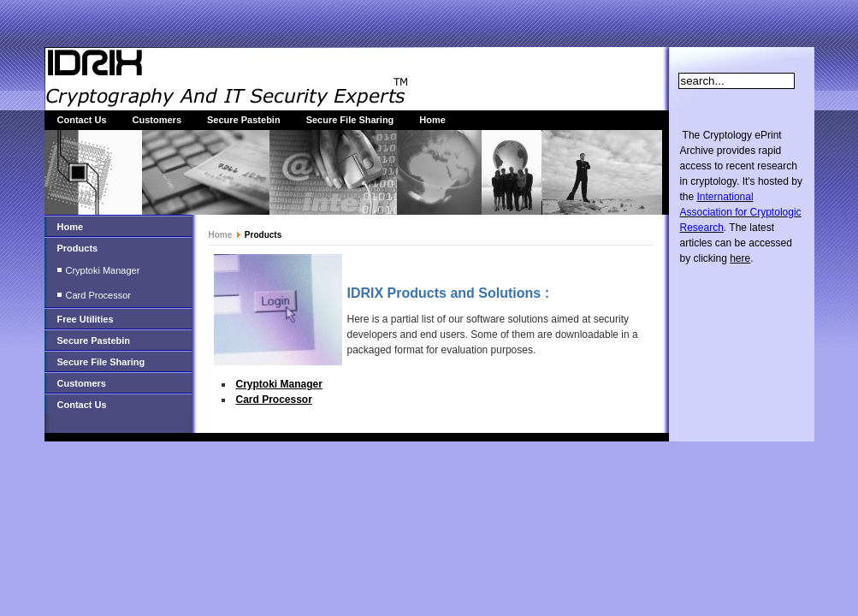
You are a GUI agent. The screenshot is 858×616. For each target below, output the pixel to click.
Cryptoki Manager (103, 270)
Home (432, 120)
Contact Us (82, 120)
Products (78, 248)
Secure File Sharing (350, 120)
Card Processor (98, 295)
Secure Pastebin (244, 120)
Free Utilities (86, 319)
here (740, 258)
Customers (157, 120)
